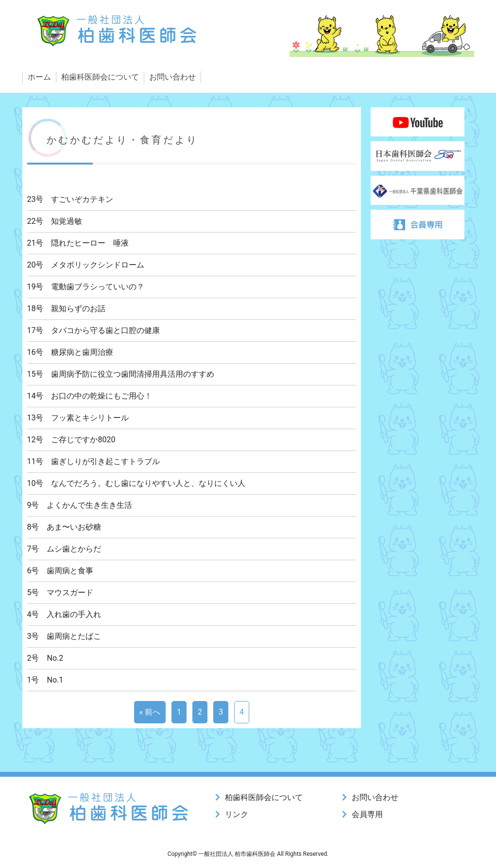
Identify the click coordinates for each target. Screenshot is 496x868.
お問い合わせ (172, 77)
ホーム (39, 77)
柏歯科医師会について (100, 77)
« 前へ (150, 712)
